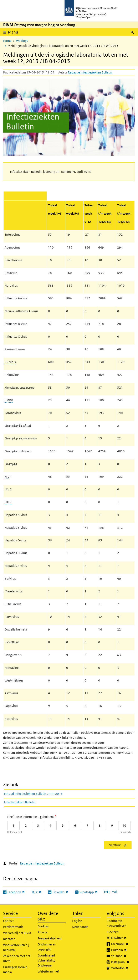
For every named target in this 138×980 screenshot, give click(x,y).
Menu (13, 32)
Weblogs (22, 41)
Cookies (43, 926)
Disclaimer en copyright (47, 947)
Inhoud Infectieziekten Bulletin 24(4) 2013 (33, 794)
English (77, 921)
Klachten (9, 939)
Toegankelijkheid (50, 938)
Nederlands (80, 927)
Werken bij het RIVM (17, 933)
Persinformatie (13, 927)
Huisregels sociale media (15, 969)
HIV (7, 477)
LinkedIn (123, 950)
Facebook (123, 944)
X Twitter (123, 938)
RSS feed (113, 932)
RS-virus (10, 362)
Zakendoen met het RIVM (17, 958)
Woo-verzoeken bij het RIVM (16, 947)
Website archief (48, 971)
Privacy (43, 932)
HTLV (8, 502)
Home (7, 41)
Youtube (123, 956)
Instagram (123, 962)
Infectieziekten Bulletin (20, 802)
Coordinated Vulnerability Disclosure (46, 960)
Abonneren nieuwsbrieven (117, 923)
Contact (8, 921)
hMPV (9, 400)
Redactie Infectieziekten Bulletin (90, 72)
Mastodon (123, 968)
